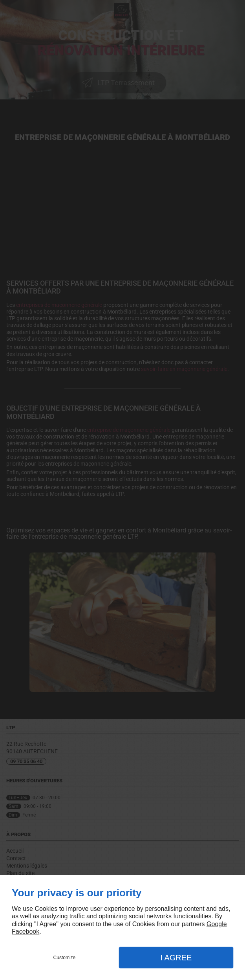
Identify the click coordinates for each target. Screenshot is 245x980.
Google (217, 924)
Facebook (26, 931)
